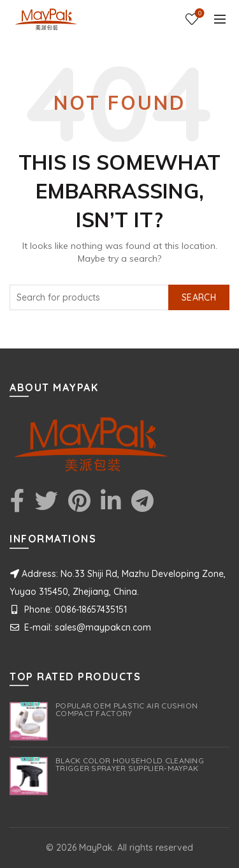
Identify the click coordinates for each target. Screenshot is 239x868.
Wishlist (199, 14)
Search (199, 297)
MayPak (96, 848)
